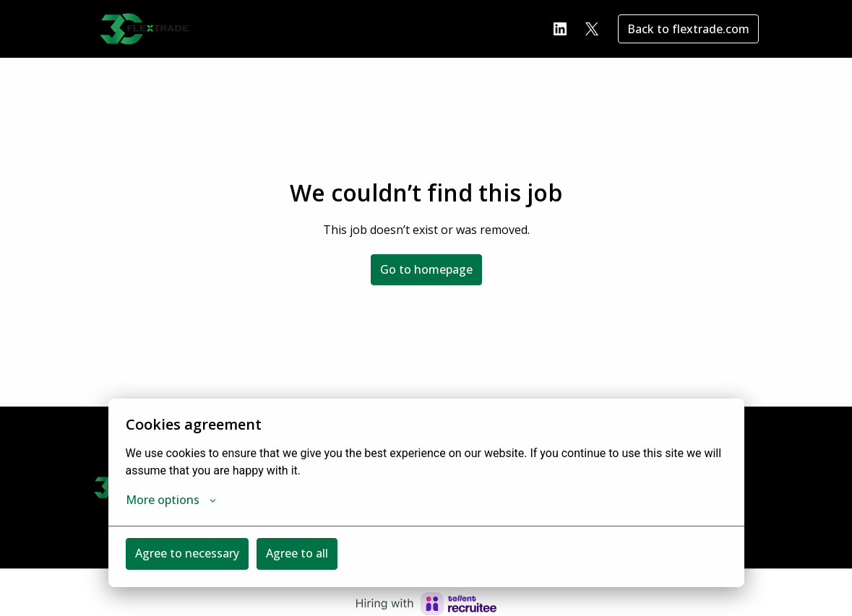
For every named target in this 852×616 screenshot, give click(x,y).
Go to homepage (426, 269)
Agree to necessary (187, 553)
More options (171, 500)
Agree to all (297, 553)
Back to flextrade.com (688, 29)
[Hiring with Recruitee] (426, 604)
